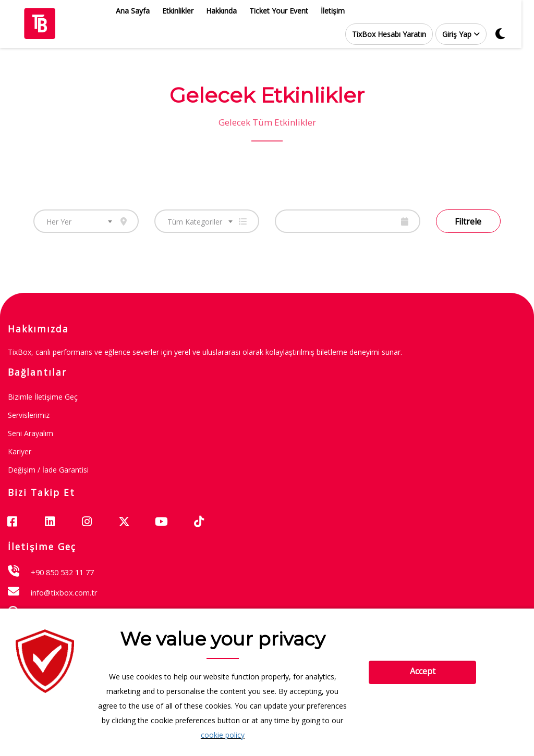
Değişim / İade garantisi (48, 470)
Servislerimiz (29, 415)
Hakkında (228, 11)
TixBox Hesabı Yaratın (395, 34)
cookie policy (223, 735)
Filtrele (468, 221)
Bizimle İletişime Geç (43, 397)
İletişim (339, 11)
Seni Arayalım (31, 433)
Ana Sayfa (139, 11)
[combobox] (86, 221)
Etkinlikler (184, 11)
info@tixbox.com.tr (64, 592)
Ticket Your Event (285, 11)
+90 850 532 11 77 (62, 572)
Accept (423, 671)
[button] (467, 34)
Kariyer (20, 451)
